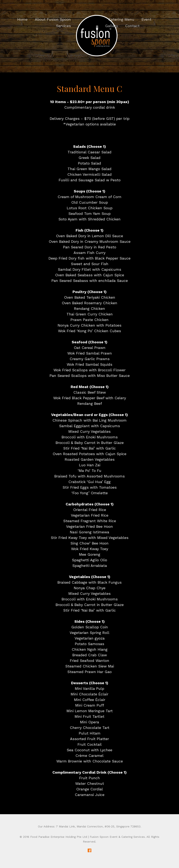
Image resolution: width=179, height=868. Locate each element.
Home (22, 19)
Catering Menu (121, 19)
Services (63, 26)
